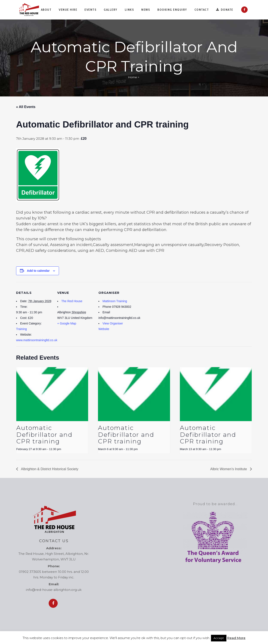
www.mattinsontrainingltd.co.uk (37, 340)
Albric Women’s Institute (229, 469)
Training (21, 329)
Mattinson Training (115, 301)
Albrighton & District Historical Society (49, 469)
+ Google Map (67, 323)
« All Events (26, 107)
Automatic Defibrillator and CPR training (44, 435)
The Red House (72, 301)
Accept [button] (219, 638)
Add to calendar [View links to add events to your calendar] (38, 271)
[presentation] (52, 394)
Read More (236, 638)
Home (133, 77)
